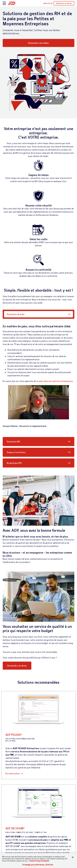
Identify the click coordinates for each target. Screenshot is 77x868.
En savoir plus (13, 773)
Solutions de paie (16, 314)
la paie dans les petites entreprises (55, 381)
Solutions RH (13, 441)
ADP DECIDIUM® (15, 828)
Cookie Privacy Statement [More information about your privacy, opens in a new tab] (39, 861)
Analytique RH (14, 463)
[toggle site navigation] (4, 3)
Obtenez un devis (64, 3)
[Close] (73, 857)
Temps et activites (16, 452)
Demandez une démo (38, 43)
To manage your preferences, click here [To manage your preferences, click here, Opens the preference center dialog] (38, 865)
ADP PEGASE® (14, 735)
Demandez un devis (17, 666)
